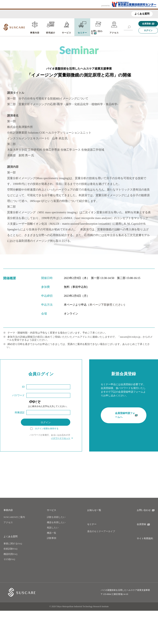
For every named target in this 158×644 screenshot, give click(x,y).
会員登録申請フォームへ (126, 418)
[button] (129, 27)
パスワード (18, 395)
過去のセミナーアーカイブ (101, 531)
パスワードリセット (61, 438)
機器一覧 (52, 533)
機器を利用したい (56, 522)
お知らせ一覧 (94, 510)
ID (23, 387)
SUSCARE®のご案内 (14, 517)
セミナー (82, 33)
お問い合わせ (146, 510)
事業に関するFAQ (13, 544)
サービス (67, 33)
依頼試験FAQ (10, 549)
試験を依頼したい (56, 517)
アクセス (114, 33)
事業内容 (35, 33)
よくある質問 (142, 14)
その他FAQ (9, 559)
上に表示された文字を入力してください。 (48, 406)
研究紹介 (51, 33)
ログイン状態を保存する (47, 429)
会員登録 (148, 24)
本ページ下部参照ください (107, 305)
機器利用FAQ (10, 554)
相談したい (53, 528)
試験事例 (52, 538)
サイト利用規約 (145, 538)
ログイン (148, 30)
